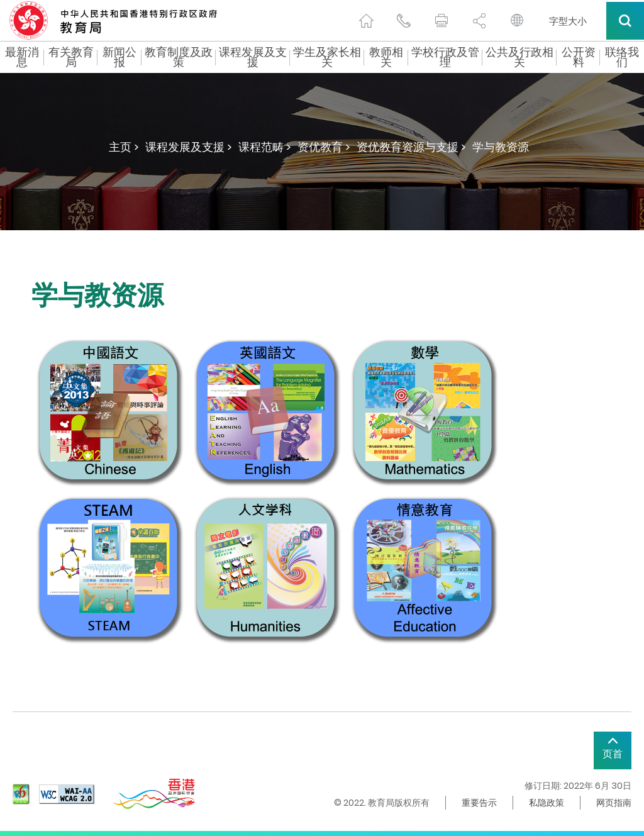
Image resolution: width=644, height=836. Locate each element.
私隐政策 (547, 803)
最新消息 (22, 57)
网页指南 (614, 803)
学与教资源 (501, 147)
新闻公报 (119, 57)
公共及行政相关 (519, 57)
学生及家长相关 (327, 57)
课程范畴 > (265, 147)
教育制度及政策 (179, 57)
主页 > (124, 147)
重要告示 (479, 803)
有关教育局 (71, 57)
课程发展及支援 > (189, 147)
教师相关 (386, 57)
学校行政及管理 (445, 57)
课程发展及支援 (253, 57)
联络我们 (622, 57)
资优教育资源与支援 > (411, 147)
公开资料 (579, 57)
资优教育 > (324, 147)
